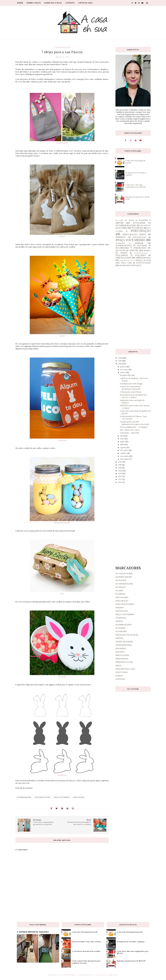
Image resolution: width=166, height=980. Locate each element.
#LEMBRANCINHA (124, 245)
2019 (120, 468)
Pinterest (62, 236)
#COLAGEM (139, 223)
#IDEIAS (139, 243)
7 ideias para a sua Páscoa (131, 392)
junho (123, 442)
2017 (120, 462)
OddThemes (69, 975)
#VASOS (123, 265)
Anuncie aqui (85, 3)
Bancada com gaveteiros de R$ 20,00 (131, 961)
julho (123, 444)
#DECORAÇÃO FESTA (42, 797)
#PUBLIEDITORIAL (141, 253)
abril (122, 436)
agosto (123, 447)
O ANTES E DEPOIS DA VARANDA (33, 932)
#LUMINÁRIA (122, 248)
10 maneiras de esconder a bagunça (131, 942)
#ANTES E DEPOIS (124, 577)
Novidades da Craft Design (131, 384)
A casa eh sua (62, 440)
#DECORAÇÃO (141, 231)
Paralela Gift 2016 (127, 375)
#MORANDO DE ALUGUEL (127, 635)
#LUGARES (142, 245)
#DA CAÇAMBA (122, 597)
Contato (70, 3)
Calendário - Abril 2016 (129, 433)
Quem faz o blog (53, 3)
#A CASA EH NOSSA (125, 220)
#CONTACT (145, 226)
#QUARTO (141, 255)
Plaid (62, 594)
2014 (120, 358)
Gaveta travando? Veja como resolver (86, 942)
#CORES (123, 228)
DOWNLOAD (62, 775)
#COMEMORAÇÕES (62, 47)
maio (123, 439)
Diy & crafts (62, 677)
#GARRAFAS (120, 243)
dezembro (125, 459)
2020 (120, 471)
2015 (120, 361)
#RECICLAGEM (79, 797)
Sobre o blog (34, 3)
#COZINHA (137, 228)
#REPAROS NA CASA (127, 260)
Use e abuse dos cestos (130, 430)
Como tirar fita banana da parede (85, 932)
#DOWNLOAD (140, 237)
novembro (125, 456)
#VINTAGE (134, 265)
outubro (124, 453)
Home (20, 3)
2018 (120, 465)
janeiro (124, 367)
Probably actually (62, 143)
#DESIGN (120, 237)
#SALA (139, 260)
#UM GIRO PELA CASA (125, 669)
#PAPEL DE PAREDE (124, 642)
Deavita (62, 336)
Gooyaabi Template (107, 975)
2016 (120, 364)
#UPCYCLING (143, 263)
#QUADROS (122, 255)
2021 (120, 474)
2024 (120, 482)
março (123, 372)
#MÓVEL (134, 250)
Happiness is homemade (62, 523)
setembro (125, 450)
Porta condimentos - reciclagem (134, 427)
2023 (120, 479)
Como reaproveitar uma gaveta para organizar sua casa (86, 962)
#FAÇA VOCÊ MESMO (62, 797)
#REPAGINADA (143, 258)
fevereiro (124, 370)
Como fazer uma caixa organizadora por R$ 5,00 (136, 186)
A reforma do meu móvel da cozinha (86, 951)
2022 (120, 476)
